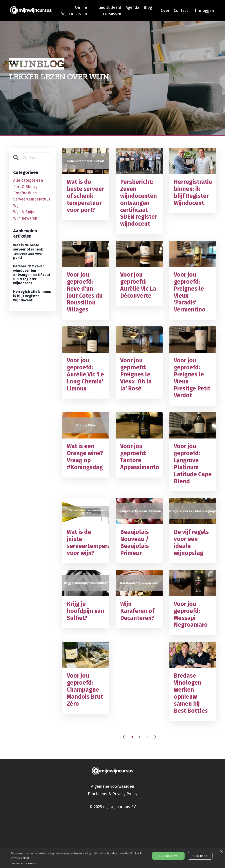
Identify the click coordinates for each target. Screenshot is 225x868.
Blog (148, 7)
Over (165, 11)
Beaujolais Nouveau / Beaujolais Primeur (136, 583)
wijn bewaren (25, 218)
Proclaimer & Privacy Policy (113, 845)
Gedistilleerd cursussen (110, 11)
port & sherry (25, 187)
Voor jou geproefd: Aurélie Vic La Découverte (138, 306)
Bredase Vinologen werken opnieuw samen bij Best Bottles (193, 742)
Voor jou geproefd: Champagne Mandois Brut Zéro (85, 738)
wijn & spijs (24, 212)
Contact (181, 11)
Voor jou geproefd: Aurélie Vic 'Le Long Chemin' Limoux (83, 409)
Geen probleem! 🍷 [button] (168, 856)
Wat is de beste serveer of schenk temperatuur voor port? (86, 202)
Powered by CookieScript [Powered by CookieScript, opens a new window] (24, 864)
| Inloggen (204, 11)
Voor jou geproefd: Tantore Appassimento (139, 492)
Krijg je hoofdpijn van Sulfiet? (84, 655)
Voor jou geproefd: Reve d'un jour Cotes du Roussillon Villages (83, 313)
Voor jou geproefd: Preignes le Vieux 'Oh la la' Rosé (138, 405)
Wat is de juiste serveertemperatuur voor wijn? (86, 583)
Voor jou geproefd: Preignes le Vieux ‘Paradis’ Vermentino (191, 310)
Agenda (132, 7)
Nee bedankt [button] (200, 856)
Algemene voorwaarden (113, 838)
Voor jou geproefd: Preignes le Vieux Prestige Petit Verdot (192, 408)
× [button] (221, 851)
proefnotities (25, 193)
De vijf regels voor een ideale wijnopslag (191, 583)
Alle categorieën (28, 180)
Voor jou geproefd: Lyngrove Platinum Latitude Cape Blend (191, 500)
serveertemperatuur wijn (32, 203)
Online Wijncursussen (74, 11)
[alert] (112, 858)
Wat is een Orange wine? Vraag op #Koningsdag (86, 496)
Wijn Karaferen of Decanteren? (139, 659)
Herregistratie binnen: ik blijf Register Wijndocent (193, 198)
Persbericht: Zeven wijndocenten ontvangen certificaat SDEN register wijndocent (139, 210)
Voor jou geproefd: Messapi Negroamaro (193, 659)
